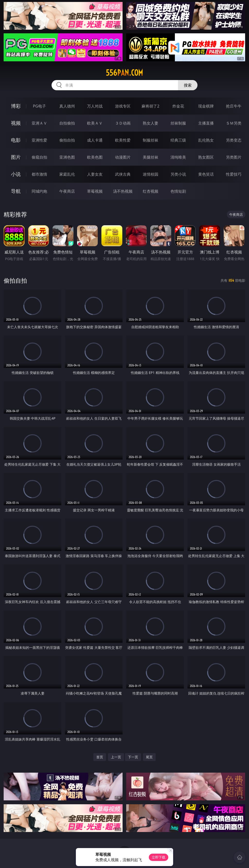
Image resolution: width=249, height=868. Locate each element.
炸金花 (178, 106)
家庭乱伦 (67, 174)
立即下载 (159, 857)
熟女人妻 (151, 123)
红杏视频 (151, 191)
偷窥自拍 (39, 157)
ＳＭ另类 (234, 123)
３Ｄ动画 (123, 123)
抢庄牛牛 (234, 106)
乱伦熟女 (206, 140)
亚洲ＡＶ (39, 123)
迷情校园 (151, 174)
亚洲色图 (67, 157)
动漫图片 (123, 157)
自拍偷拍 (67, 123)
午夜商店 (67, 191)
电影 (16, 140)
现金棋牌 (206, 106)
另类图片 (234, 157)
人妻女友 (95, 174)
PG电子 (39, 106)
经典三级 (178, 140)
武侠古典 (123, 174)
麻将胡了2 (150, 106)
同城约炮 (39, 191)
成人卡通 (95, 140)
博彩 (16, 106)
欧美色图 (95, 157)
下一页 (133, 757)
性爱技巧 (234, 174)
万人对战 (95, 106)
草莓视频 (95, 191)
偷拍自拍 (67, 140)
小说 (16, 174)
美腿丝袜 (151, 157)
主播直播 (206, 123)
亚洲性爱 (39, 140)
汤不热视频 (123, 191)
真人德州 (67, 106)
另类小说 (178, 174)
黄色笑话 (206, 174)
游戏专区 (123, 106)
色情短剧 (178, 191)
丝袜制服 (178, 123)
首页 (100, 757)
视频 (16, 123)
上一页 (116, 757)
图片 (16, 157)
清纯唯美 (178, 157)
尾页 (149, 757)
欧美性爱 (123, 140)
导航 (16, 191)
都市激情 (39, 174)
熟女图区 (206, 157)
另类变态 (234, 140)
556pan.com (124, 73)
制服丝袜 (151, 140)
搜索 (188, 85)
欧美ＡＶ (95, 123)
